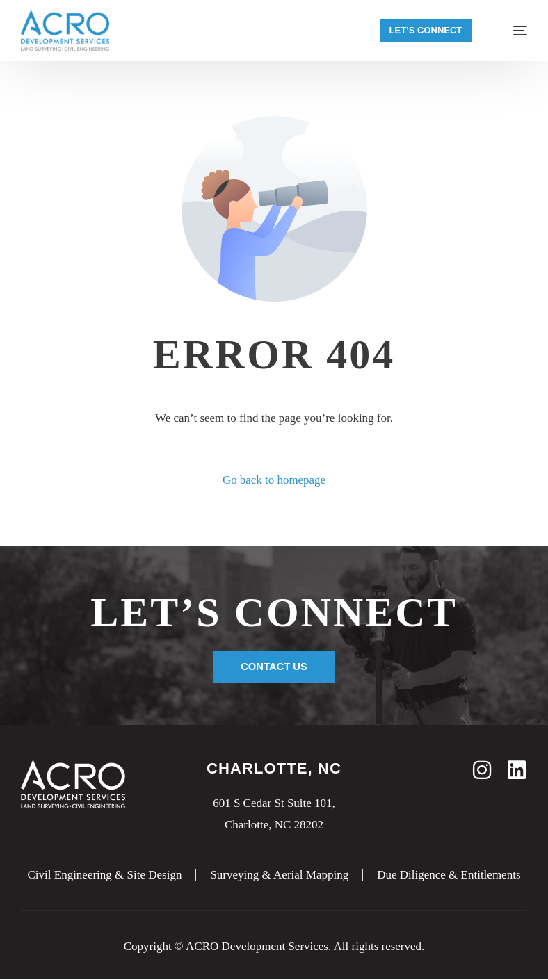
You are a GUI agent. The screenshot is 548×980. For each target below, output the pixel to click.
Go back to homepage (274, 480)
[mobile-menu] (511, 31)
